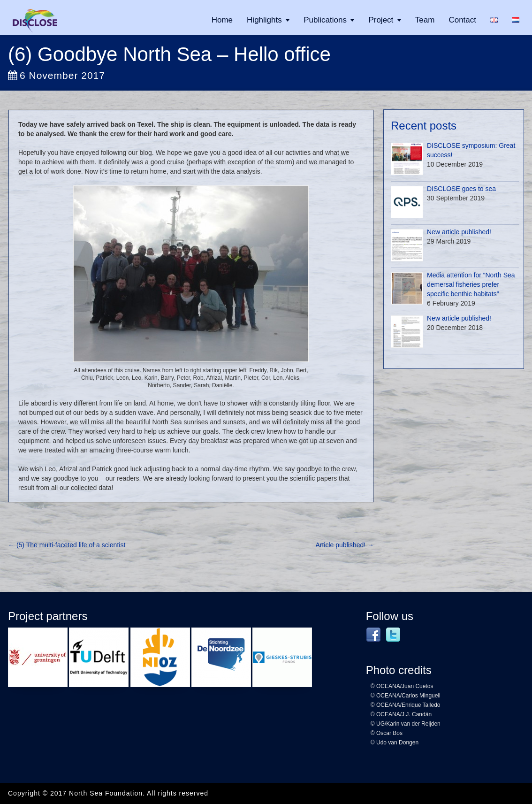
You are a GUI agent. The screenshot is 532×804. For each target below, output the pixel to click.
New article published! (459, 232)
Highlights (264, 20)
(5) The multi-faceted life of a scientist (67, 545)
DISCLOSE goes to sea (461, 189)
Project (381, 20)
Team (425, 20)
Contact (462, 20)
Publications (325, 20)
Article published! (345, 545)
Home (222, 20)
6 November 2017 (57, 75)
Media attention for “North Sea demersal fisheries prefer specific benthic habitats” (471, 284)
